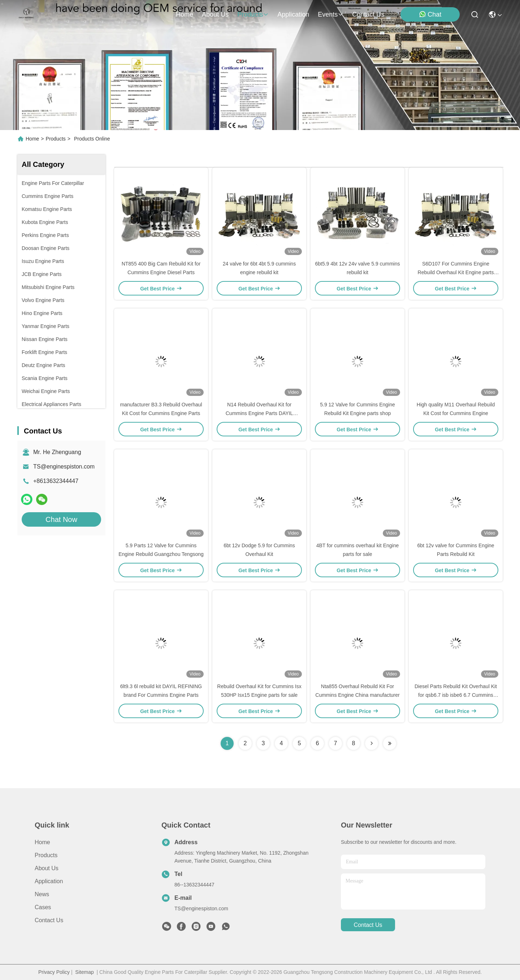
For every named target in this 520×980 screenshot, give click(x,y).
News (42, 894)
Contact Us (49, 920)
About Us (47, 868)
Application (49, 881)
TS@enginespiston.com (64, 467)
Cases (43, 907)
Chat (430, 14)
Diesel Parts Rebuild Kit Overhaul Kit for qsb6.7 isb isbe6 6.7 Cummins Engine (456, 695)
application (293, 14)
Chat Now (61, 519)
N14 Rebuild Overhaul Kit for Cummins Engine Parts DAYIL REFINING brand (259, 413)
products (253, 14)
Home (185, 14)
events (331, 14)
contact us (368, 14)
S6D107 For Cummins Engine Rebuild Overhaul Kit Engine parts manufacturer (456, 272)
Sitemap (84, 972)
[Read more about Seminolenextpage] (372, 743)
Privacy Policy (54, 972)
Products (56, 139)
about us (215, 14)
